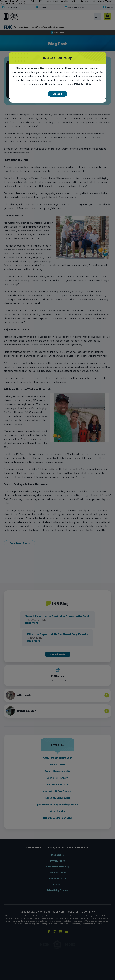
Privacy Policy (83, 84)
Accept (57, 94)
